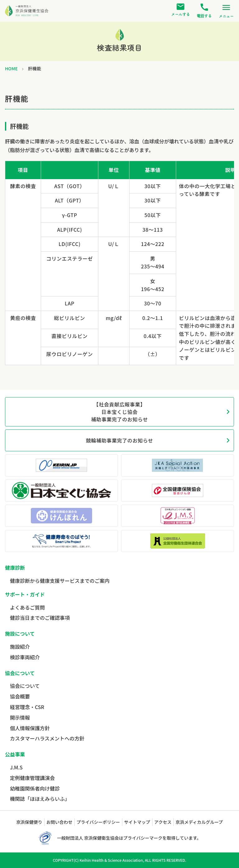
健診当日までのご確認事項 (40, 618)
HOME (11, 68)
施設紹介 (20, 647)
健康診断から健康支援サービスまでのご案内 (60, 581)
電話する (204, 11)
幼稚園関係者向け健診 (35, 788)
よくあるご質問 (27, 607)
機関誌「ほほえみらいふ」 (40, 799)
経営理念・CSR (27, 707)
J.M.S (16, 767)
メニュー (226, 11)
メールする (180, 10)
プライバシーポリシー (98, 822)
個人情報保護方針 (30, 728)
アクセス (163, 822)
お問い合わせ (59, 822)
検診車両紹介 (25, 657)
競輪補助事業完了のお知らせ (119, 440)
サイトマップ (137, 822)
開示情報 (20, 717)
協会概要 (20, 696)
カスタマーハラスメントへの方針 (47, 738)
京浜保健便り (29, 822)
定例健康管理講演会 (32, 778)
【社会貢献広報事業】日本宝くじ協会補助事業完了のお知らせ (120, 412)
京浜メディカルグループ (199, 822)
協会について (25, 686)
